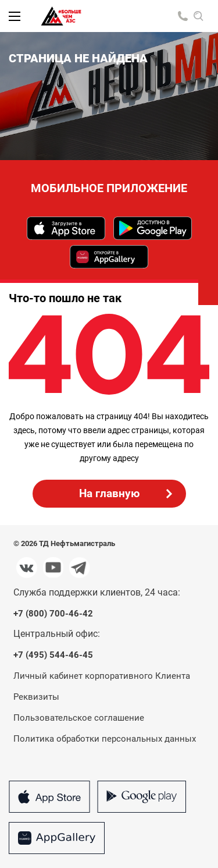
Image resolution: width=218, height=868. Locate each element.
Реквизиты (36, 697)
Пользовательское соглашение (79, 718)
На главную (109, 493)
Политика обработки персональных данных (105, 739)
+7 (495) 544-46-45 (53, 655)
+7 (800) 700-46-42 (53, 614)
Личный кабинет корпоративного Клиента (102, 676)
